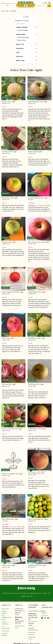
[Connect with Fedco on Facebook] (42, 618)
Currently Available (26, 27)
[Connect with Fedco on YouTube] (48, 618)
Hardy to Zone (26, 61)
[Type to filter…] (26, 24)
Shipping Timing (26, 34)
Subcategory (26, 48)
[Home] (26, 4)
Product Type (26, 44)
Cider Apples (13, 11)
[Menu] (49, 3)
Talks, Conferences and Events (7, 618)
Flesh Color (26, 56)
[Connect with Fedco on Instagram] (45, 618)
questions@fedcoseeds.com (36, 611)
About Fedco (5, 609)
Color (26, 52)
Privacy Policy (6, 631)
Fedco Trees (5, 11)
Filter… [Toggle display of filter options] (26, 17)
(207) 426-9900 (33, 621)
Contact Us (45, 615)
